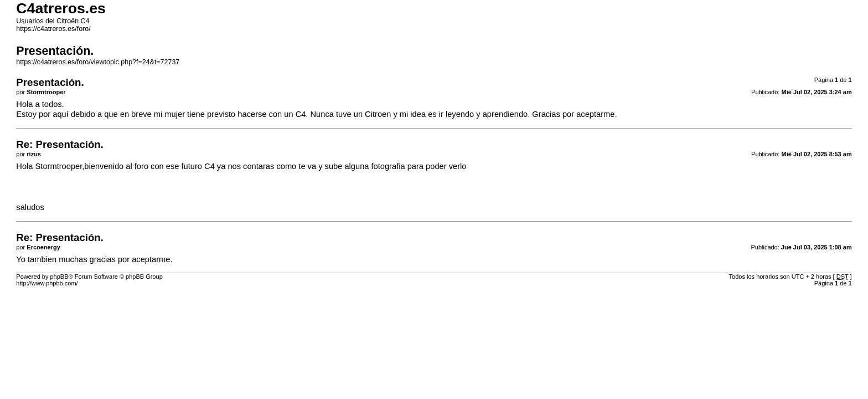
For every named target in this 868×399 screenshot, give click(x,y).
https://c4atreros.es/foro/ (53, 29)
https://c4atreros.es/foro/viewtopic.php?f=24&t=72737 (98, 62)
